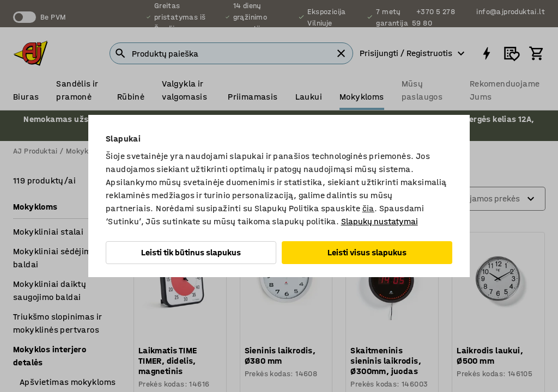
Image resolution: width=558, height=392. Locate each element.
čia (368, 208)
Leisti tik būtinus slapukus (191, 252)
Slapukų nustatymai (380, 221)
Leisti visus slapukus (367, 252)
